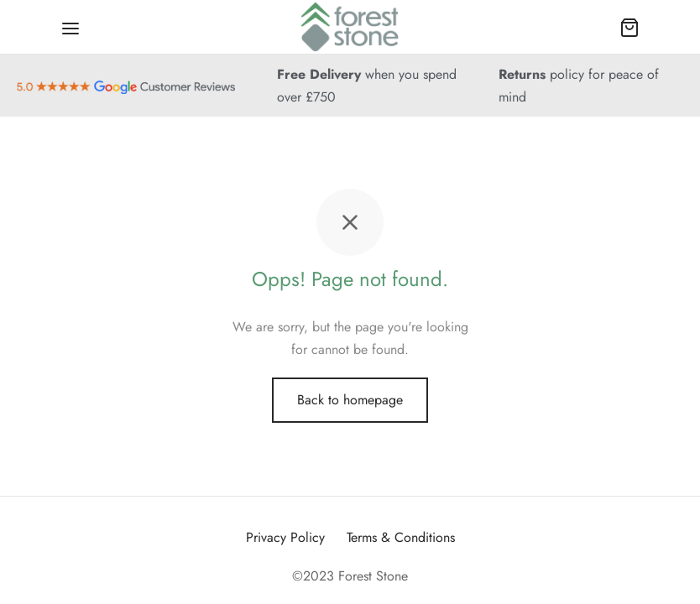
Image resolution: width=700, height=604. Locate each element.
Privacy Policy (285, 537)
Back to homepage (350, 400)
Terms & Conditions (401, 537)
